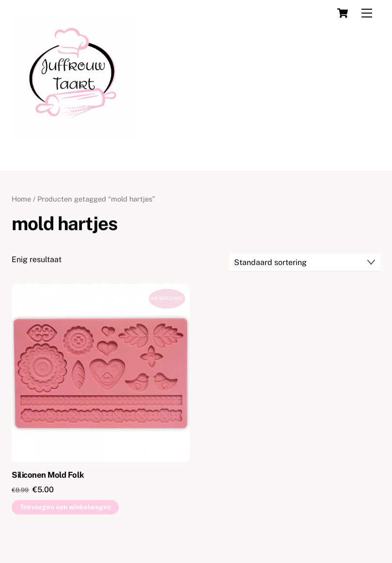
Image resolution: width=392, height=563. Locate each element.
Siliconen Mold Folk (48, 475)
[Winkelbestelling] (305, 262)
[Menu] (367, 13)
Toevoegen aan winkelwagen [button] (65, 507)
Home (21, 199)
